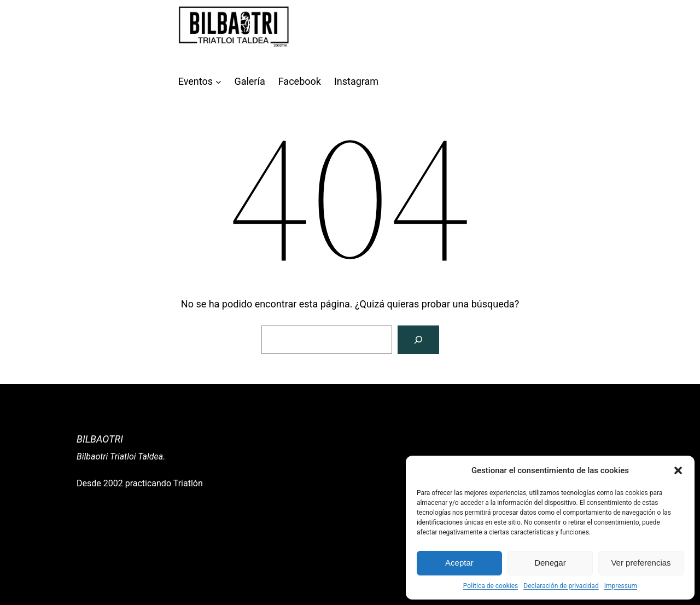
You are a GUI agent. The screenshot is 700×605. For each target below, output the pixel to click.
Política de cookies (491, 586)
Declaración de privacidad (561, 586)
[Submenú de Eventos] (218, 82)
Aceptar (459, 563)
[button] (678, 470)
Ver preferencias (641, 563)
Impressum (621, 586)
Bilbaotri (100, 439)
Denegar (550, 563)
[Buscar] (418, 340)
